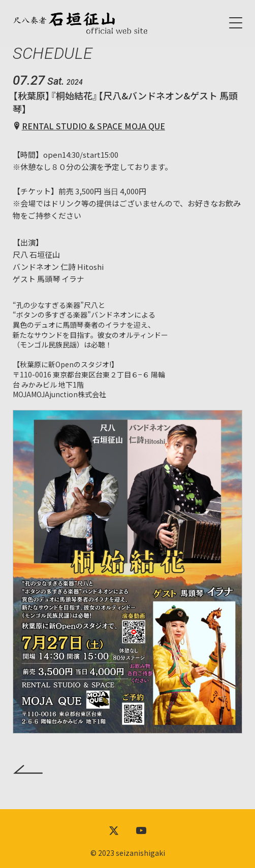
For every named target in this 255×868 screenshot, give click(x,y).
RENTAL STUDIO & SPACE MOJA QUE (93, 126)
